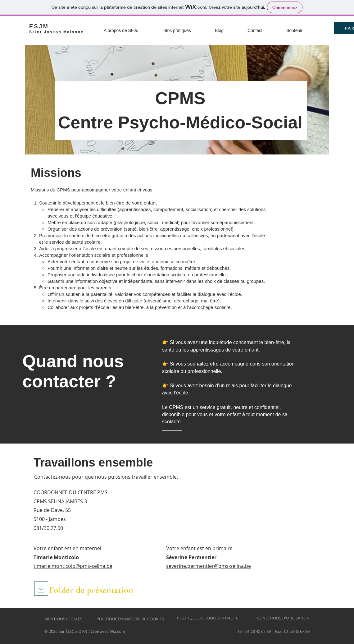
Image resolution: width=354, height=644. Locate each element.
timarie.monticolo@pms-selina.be (73, 566)
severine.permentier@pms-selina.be (209, 566)
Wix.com (117, 631)
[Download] (41, 589)
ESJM (39, 26)
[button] (131, 28)
